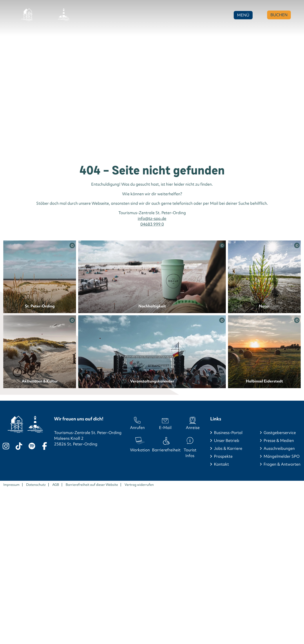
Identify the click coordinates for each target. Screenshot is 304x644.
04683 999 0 (152, 224)
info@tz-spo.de (152, 218)
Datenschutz (36, 485)
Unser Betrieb (227, 440)
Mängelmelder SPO (282, 456)
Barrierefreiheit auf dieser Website (92, 485)
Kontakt (221, 464)
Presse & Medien (279, 440)
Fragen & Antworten (282, 464)
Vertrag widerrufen (139, 485)
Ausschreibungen (279, 448)
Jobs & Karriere (228, 448)
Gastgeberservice (280, 433)
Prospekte (223, 456)
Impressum (11, 485)
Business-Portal (228, 433)
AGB (56, 485)
